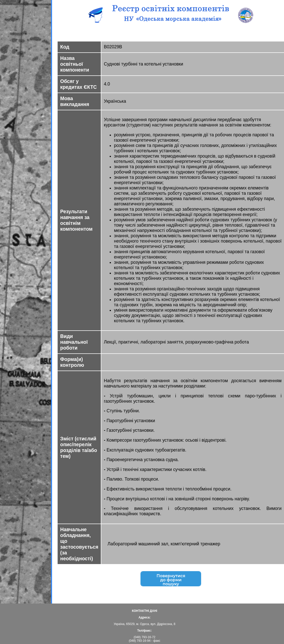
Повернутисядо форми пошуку (171, 581)
